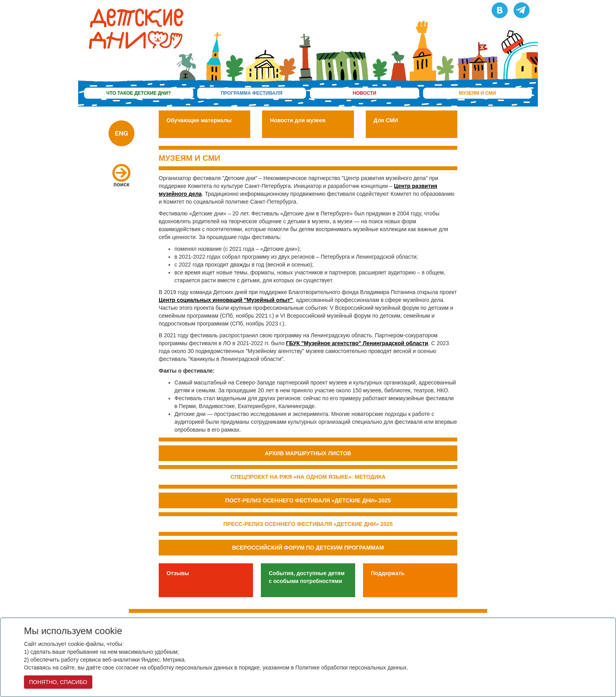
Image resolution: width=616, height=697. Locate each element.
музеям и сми (477, 93)
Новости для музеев (298, 120)
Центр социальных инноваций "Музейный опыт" (226, 300)
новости (365, 93)
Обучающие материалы (199, 120)
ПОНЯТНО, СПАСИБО (58, 682)
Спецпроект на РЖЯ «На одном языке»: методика (308, 477)
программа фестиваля (252, 93)
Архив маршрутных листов (308, 453)
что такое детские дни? (139, 93)
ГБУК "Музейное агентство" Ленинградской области (357, 343)
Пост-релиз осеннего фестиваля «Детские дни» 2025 (308, 500)
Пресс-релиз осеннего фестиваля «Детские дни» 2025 (308, 524)
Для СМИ (386, 120)
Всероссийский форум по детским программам (308, 548)
